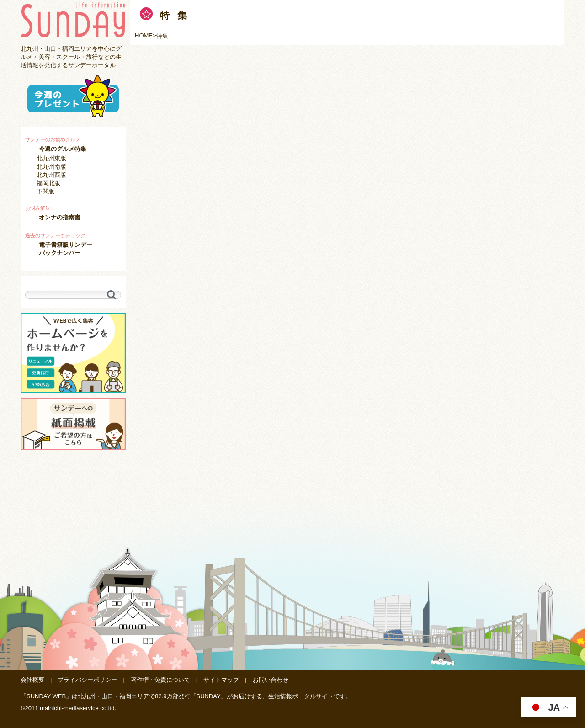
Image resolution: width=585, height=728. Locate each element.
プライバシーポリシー (87, 680)
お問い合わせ (271, 680)
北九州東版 (51, 158)
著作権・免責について (160, 680)
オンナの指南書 (60, 217)
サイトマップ (221, 680)
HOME (144, 35)
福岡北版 (48, 183)
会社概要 (32, 680)
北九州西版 (51, 175)
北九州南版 (51, 167)
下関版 (45, 191)
